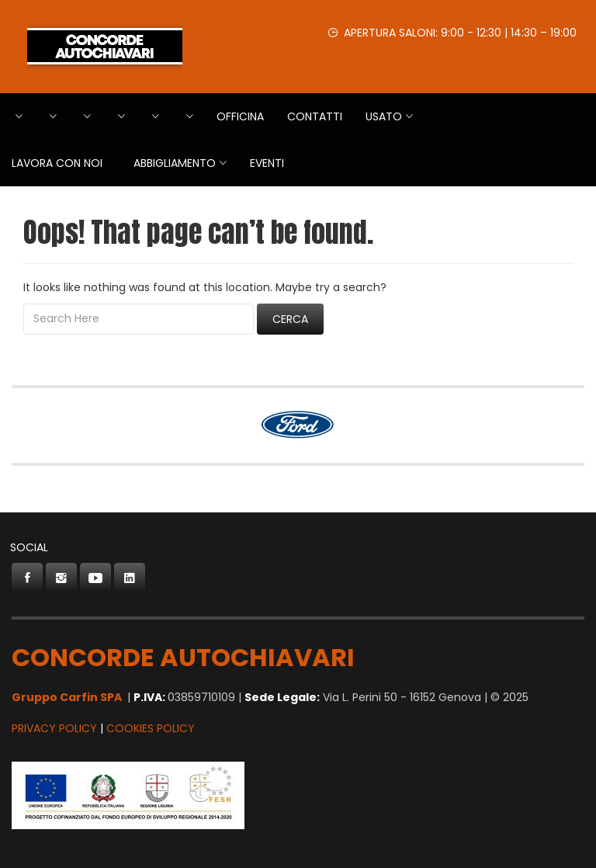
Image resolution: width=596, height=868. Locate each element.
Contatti (315, 116)
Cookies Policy (151, 728)
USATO (384, 116)
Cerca (290, 319)
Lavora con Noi (57, 163)
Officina (240, 116)
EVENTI (267, 163)
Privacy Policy (54, 728)
